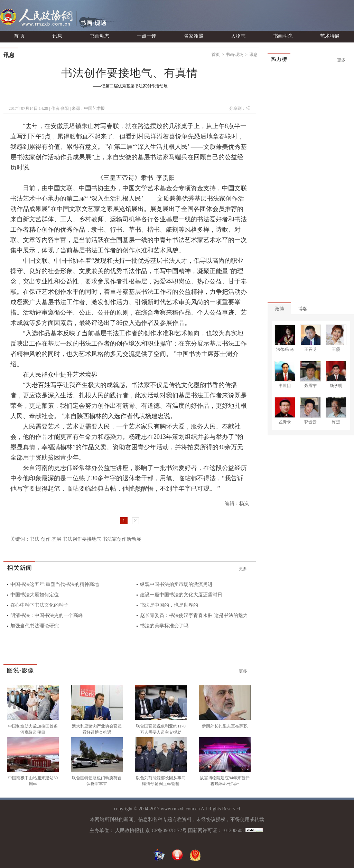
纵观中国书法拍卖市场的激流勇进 (176, 584)
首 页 (19, 36)
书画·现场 (235, 55)
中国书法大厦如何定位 (35, 595)
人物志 (238, 36)
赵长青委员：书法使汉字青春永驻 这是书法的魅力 (194, 615)
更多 (243, 569)
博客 (303, 309)
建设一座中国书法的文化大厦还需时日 (181, 595)
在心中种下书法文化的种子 (39, 605)
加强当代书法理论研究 (35, 626)
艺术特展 (330, 36)
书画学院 (283, 36)
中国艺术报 (94, 108)
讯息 (57, 36)
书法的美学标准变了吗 (164, 626)
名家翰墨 (194, 36)
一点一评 (147, 36)
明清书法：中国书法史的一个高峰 (47, 615)
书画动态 (100, 36)
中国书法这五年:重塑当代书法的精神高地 (55, 584)
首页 (216, 55)
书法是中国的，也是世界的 (169, 605)
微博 (279, 309)
